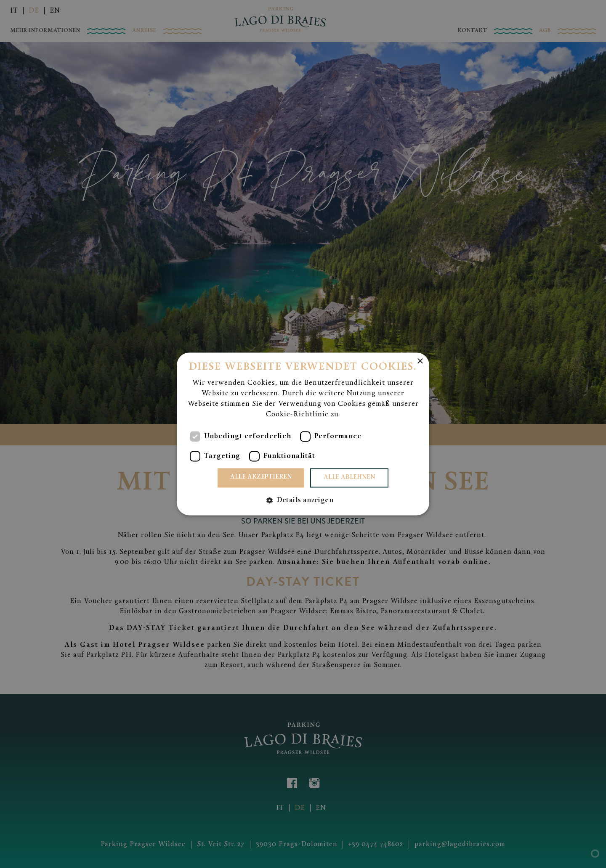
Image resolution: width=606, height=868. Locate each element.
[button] (303, 501)
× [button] (420, 361)
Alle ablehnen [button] (349, 478)
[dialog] (303, 434)
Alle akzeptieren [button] (261, 478)
